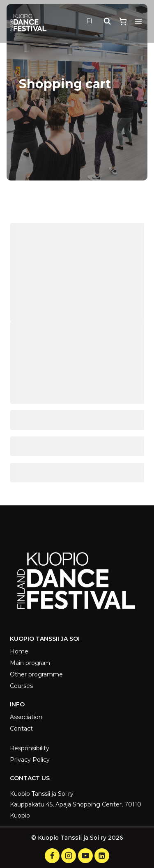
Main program (30, 663)
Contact (21, 729)
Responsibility (30, 748)
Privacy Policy (30, 760)
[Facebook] (52, 856)
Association (26, 717)
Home (19, 651)
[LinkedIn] (102, 856)
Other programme (36, 674)
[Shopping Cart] (123, 22)
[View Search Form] (107, 21)
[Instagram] (69, 856)
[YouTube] (85, 856)
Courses (21, 686)
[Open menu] (138, 22)
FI (89, 21)
